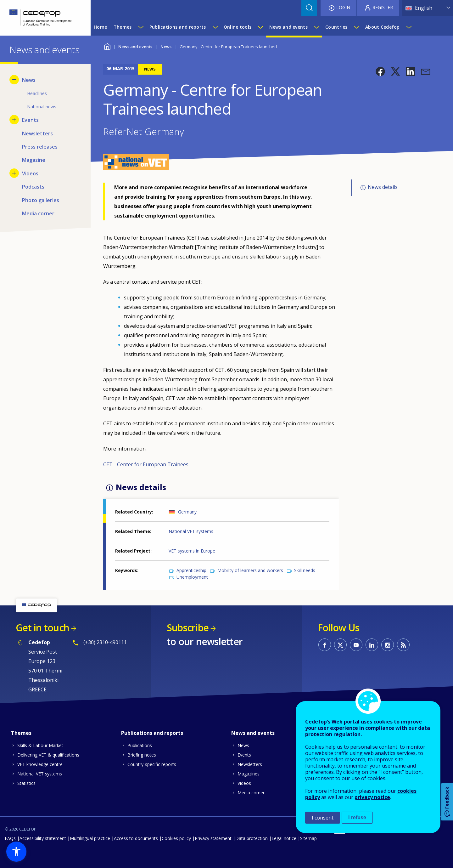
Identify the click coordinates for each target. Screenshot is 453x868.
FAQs (10, 838)
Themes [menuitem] (123, 27)
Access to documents (136, 838)
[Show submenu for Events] (14, 120)
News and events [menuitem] (288, 27)
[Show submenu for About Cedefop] (409, 27)
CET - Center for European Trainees (146, 464)
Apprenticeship (191, 570)
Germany (187, 512)
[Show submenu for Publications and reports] (215, 27)
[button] (380, 71)
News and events (135, 47)
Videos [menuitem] (30, 173)
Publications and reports (152, 733)
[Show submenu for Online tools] (260, 27)
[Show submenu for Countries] (356, 27)
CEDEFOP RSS (403, 645)
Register (383, 7)
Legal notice (284, 838)
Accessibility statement (43, 838)
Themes (21, 733)
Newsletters (250, 764)
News (166, 47)
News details (383, 187)
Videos (244, 783)
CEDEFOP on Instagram (388, 645)
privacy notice (372, 797)
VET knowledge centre (40, 764)
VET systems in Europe (192, 551)
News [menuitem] (29, 80)
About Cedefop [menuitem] (383, 27)
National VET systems (191, 531)
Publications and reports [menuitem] (178, 27)
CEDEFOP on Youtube (356, 645)
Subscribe (188, 628)
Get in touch (42, 628)
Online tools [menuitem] (238, 27)
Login (343, 7)
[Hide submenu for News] (14, 80)
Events (244, 755)
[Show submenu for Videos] (14, 173)
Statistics (26, 783)
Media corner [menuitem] (38, 213)
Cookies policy (176, 838)
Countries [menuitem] (336, 27)
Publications (140, 745)
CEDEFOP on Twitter (340, 645)
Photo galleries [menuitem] (41, 200)
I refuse (357, 817)
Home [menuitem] (100, 27)
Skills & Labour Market (40, 745)
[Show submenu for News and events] (316, 27)
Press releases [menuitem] (40, 147)
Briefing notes (142, 755)
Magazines (249, 774)
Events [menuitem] (30, 120)
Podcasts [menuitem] (33, 187)
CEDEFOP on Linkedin (372, 645)
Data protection (252, 838)
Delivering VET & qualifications (48, 755)
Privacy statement (213, 838)
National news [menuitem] (42, 107)
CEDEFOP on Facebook (325, 645)
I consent (323, 818)
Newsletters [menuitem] (37, 133)
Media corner (251, 793)
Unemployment (192, 577)
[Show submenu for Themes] (141, 27)
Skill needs (305, 570)
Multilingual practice (90, 838)
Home (107, 46)
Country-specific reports (152, 764)
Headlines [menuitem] (37, 93)
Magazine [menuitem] (34, 160)
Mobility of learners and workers (250, 570)
